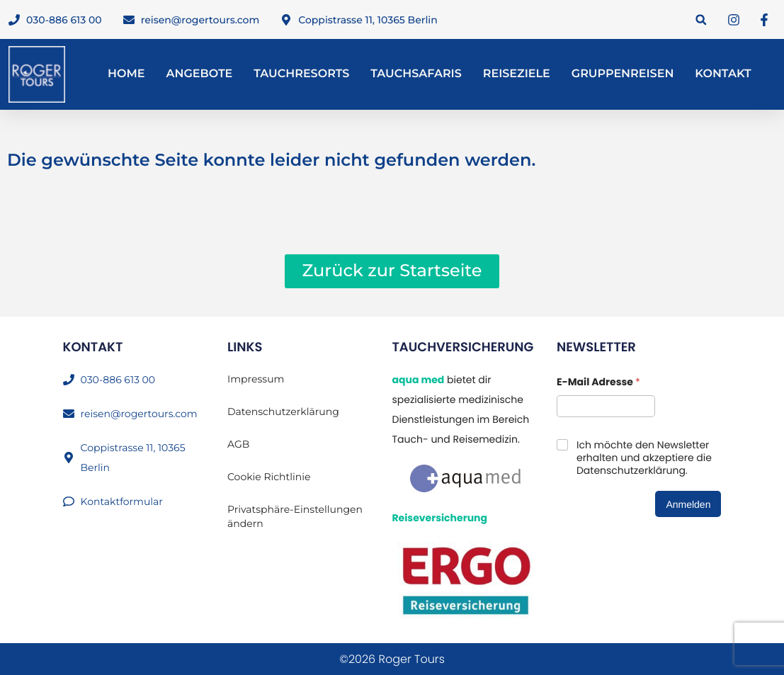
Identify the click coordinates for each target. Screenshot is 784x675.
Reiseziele (517, 74)
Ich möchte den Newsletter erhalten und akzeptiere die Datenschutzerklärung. (644, 458)
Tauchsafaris (416, 74)
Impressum (256, 379)
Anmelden (688, 504)
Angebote (199, 74)
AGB (238, 444)
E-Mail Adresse (598, 382)
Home (126, 74)
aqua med (418, 380)
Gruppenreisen (623, 74)
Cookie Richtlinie (269, 477)
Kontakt (723, 74)
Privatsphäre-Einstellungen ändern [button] (295, 516)
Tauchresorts (301, 74)
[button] (701, 19)
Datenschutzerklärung (283, 412)
